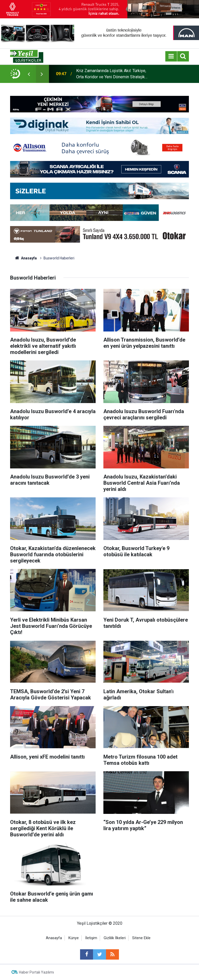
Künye (74, 938)
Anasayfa (54, 938)
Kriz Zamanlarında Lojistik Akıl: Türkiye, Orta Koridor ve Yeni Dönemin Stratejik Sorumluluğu (111, 74)
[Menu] (171, 56)
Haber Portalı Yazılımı (36, 972)
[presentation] (29, 74)
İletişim (91, 938)
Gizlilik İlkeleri (115, 938)
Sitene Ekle (141, 938)
